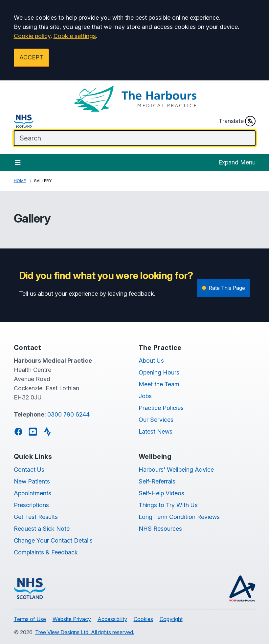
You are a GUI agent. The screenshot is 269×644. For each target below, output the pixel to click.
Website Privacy (72, 619)
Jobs (145, 396)
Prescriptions (31, 505)
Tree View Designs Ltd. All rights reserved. (85, 632)
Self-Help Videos (161, 493)
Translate (237, 121)
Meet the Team (159, 384)
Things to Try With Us (168, 505)
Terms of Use (30, 619)
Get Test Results (36, 517)
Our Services (156, 420)
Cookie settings (75, 36)
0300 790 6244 (68, 414)
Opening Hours (159, 372)
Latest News (156, 431)
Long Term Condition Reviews (179, 517)
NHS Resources (160, 529)
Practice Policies (161, 408)
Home (20, 181)
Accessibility (112, 619)
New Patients (32, 481)
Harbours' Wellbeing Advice (176, 470)
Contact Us (29, 470)
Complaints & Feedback (46, 552)
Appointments (33, 493)
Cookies (143, 619)
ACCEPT (31, 57)
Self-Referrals (157, 481)
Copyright (171, 619)
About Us (151, 361)
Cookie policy (32, 36)
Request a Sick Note (42, 529)
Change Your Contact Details (53, 540)
